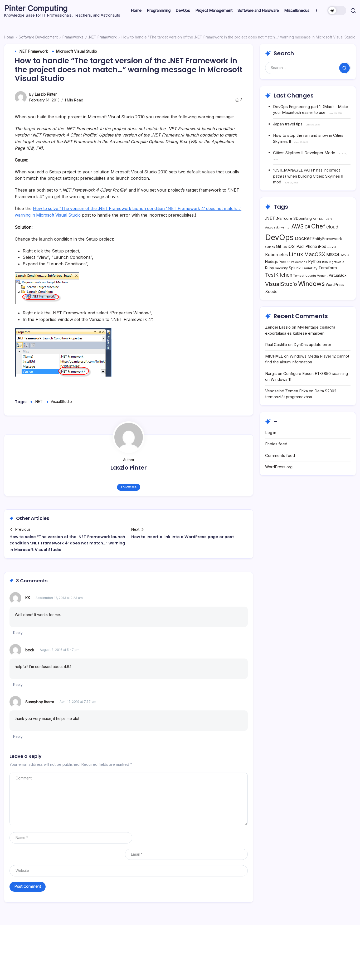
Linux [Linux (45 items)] (296, 265)
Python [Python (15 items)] (315, 273)
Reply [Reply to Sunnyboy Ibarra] (18, 736)
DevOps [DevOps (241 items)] (279, 248)
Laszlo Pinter (46, 94)
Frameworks (75, 37)
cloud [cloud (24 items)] (332, 238)
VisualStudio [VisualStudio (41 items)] (281, 295)
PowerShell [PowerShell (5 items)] (299, 273)
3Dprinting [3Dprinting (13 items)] (303, 229)
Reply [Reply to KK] (18, 632)
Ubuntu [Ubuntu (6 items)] (311, 287)
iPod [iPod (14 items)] (322, 258)
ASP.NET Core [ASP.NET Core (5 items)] (323, 230)
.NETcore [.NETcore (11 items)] (284, 229)
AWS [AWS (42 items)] (298, 238)
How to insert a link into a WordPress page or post (184, 536)
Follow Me (129, 487)
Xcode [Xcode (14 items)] (271, 302)
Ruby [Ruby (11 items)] (270, 279)
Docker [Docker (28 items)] (303, 249)
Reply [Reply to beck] (18, 684)
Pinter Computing (37, 8)
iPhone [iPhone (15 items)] (311, 258)
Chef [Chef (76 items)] (318, 237)
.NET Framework (104, 37)
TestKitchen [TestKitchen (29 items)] (279, 286)
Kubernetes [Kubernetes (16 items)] (276, 266)
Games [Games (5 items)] (270, 258)
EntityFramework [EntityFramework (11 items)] (327, 250)
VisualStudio (61, 401)
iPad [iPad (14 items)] (300, 258)
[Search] (308, 68)
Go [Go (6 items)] (285, 258)
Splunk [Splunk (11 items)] (295, 279)
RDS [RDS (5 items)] (325, 273)
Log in (271, 443)
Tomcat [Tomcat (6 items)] (299, 287)
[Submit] (344, 68)
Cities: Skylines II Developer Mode (304, 153)
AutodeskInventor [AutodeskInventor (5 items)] (278, 239)
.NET (39, 401)
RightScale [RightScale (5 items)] (337, 273)
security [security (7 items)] (281, 279)
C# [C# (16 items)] (307, 238)
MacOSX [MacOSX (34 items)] (315, 265)
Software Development (39, 37)
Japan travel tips (288, 124)
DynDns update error (312, 356)
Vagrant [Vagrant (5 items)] (322, 287)
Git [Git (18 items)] (279, 257)
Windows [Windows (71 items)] (311, 294)
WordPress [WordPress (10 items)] (335, 295)
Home (9, 37)
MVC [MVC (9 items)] (345, 266)
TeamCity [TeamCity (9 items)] (310, 279)
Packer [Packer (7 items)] (284, 273)
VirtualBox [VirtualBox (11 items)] (338, 286)
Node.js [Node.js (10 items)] (271, 273)
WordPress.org (279, 478)
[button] (337, 11)
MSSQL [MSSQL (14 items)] (333, 266)
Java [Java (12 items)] (332, 258)
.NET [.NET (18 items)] (270, 229)
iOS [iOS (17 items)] (291, 257)
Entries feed (276, 455)
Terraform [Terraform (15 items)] (328, 279)
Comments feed (280, 466)
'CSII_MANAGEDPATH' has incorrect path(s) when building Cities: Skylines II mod (308, 176)
